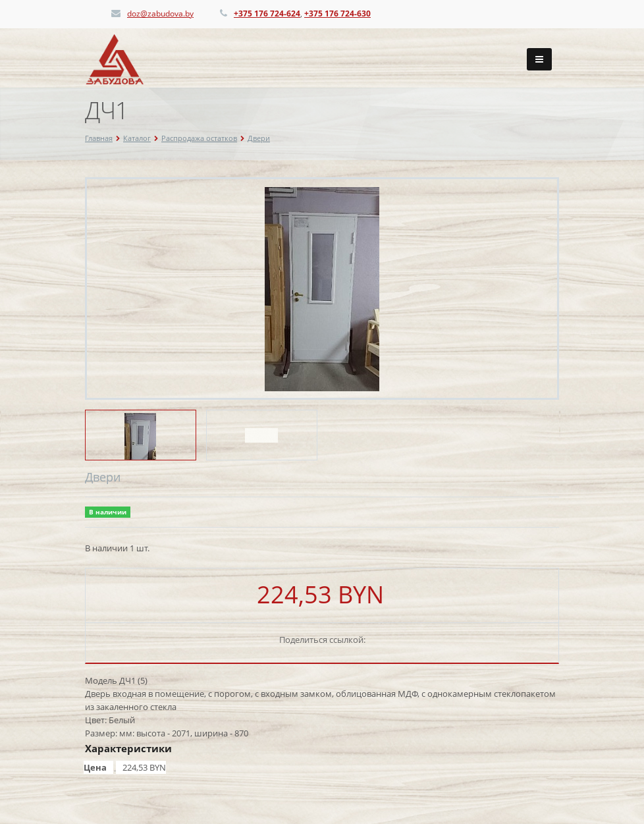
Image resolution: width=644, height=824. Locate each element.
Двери (259, 138)
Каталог (137, 138)
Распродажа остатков (199, 138)
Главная (99, 138)
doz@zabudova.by (160, 14)
